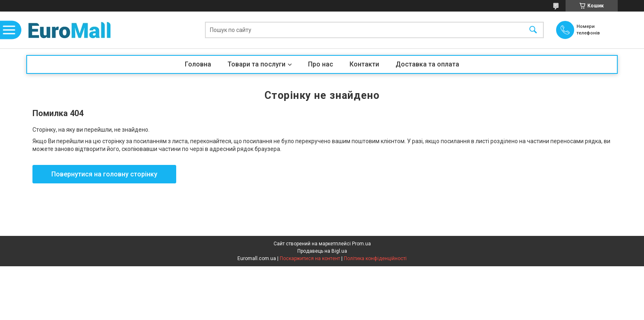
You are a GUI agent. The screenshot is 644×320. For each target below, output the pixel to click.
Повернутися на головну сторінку (104, 174)
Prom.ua (361, 244)
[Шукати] (533, 30)
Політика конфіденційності (375, 258)
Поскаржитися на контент (310, 258)
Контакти (364, 64)
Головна (198, 64)
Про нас (321, 64)
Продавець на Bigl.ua (322, 251)
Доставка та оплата (427, 64)
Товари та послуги (256, 64)
